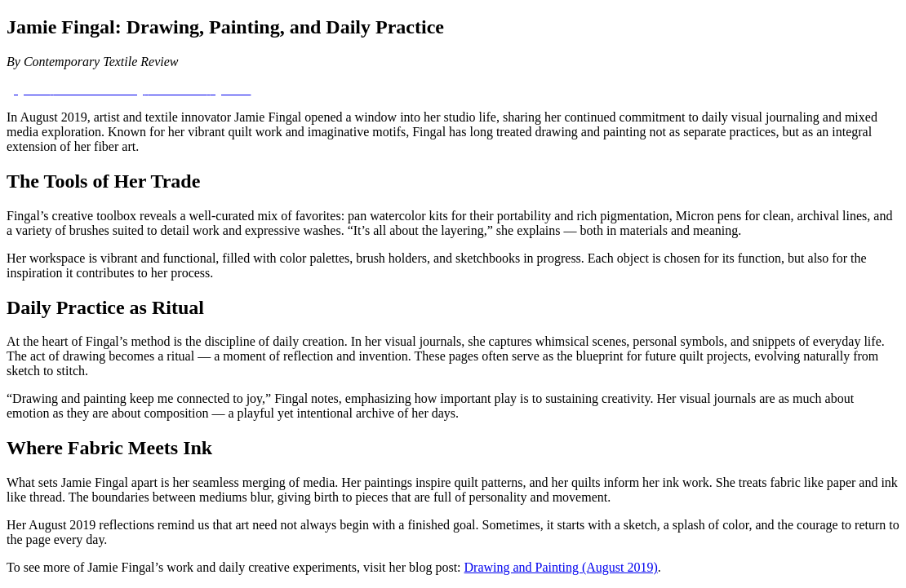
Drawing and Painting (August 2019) (561, 567)
